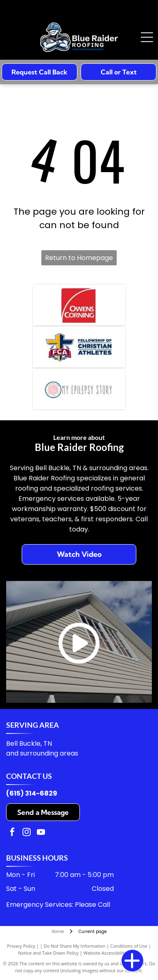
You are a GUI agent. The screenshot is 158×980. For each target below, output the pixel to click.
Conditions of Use (129, 946)
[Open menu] (147, 37)
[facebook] (12, 833)
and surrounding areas (42, 753)
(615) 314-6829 (32, 793)
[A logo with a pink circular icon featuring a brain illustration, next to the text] (79, 389)
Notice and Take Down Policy (48, 953)
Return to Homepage (79, 258)
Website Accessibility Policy (112, 953)
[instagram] (27, 833)
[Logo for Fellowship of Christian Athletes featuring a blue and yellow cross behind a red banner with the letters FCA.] (79, 347)
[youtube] (41, 833)
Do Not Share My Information (75, 946)
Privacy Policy (21, 946)
